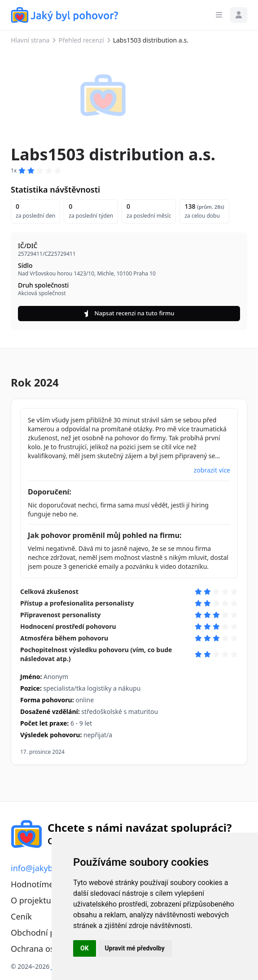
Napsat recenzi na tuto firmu (129, 313)
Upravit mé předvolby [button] (135, 948)
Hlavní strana (30, 40)
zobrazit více (212, 470)
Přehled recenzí (81, 40)
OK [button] (85, 948)
